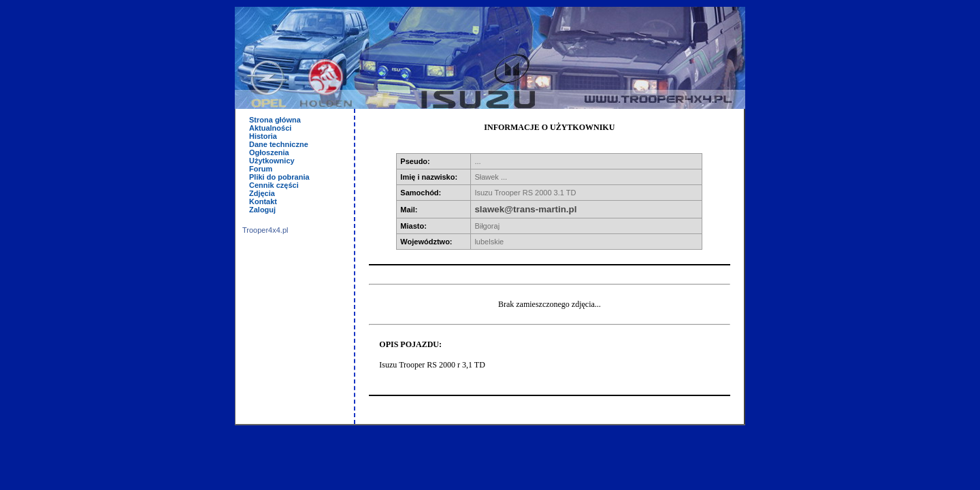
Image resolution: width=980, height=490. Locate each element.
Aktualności (270, 128)
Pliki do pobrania (279, 177)
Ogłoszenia (269, 152)
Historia (263, 136)
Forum (261, 169)
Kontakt (263, 201)
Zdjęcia (262, 193)
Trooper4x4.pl (265, 230)
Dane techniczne (279, 144)
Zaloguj (262, 210)
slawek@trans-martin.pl (525, 209)
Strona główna (275, 120)
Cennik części (274, 185)
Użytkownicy (272, 161)
